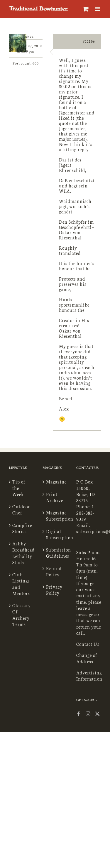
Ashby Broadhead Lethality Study (22, 553)
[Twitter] (98, 714)
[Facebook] (79, 714)
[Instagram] (88, 714)
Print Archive (55, 497)
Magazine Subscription (55, 516)
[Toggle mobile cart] (86, 9)
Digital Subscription (55, 534)
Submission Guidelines (55, 553)
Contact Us (88, 644)
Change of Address (87, 658)
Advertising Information (89, 676)
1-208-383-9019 (86, 513)
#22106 (89, 41)
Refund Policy (54, 571)
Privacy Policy (54, 590)
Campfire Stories (22, 528)
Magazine (55, 482)
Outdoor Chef (21, 509)
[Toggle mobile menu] (98, 9)
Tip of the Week (19, 488)
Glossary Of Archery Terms (22, 615)
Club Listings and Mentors (21, 584)
